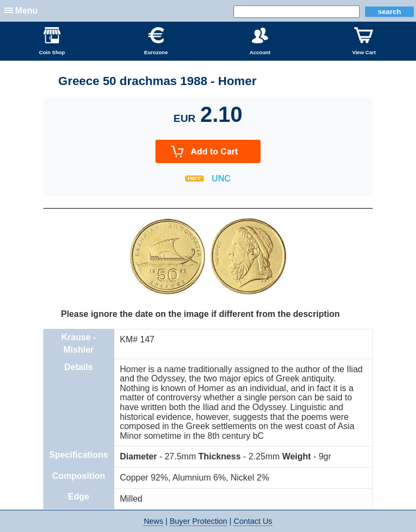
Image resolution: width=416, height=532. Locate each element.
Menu (27, 11)
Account (260, 41)
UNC (221, 179)
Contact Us (253, 521)
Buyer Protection (198, 521)
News (153, 521)
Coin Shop (52, 41)
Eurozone (156, 41)
